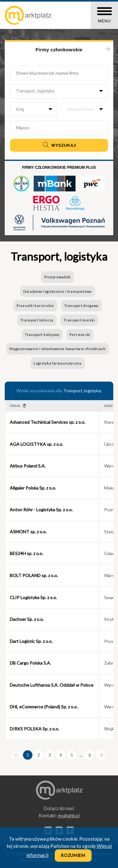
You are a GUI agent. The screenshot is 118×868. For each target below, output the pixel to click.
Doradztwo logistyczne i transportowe (58, 291)
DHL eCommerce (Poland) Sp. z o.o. (44, 707)
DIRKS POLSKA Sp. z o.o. (34, 729)
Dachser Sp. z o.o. (27, 619)
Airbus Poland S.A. (28, 466)
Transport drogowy (81, 306)
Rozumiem (73, 855)
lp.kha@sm (69, 815)
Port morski (80, 335)
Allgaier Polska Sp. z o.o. (33, 488)
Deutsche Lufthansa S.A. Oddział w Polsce (52, 685)
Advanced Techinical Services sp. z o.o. (48, 422)
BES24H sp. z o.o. (26, 553)
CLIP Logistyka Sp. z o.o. (33, 597)
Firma (15, 406)
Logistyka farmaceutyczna (58, 363)
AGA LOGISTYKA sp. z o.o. (37, 444)
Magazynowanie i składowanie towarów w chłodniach (58, 349)
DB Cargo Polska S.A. (30, 663)
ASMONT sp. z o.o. (28, 532)
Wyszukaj (59, 145)
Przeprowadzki (58, 277)
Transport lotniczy (37, 320)
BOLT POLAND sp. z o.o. (34, 575)
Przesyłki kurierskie (35, 306)
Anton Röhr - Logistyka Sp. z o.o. (41, 510)
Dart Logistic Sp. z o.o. (31, 641)
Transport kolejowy (42, 335)
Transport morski (79, 320)
